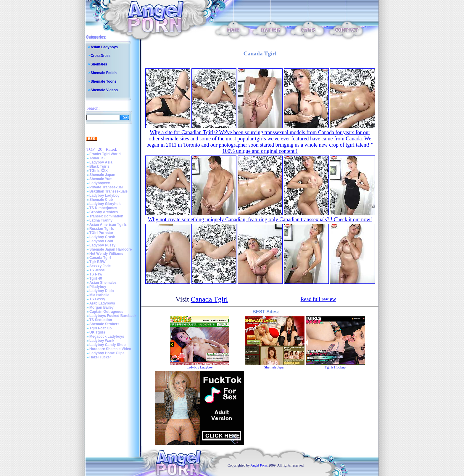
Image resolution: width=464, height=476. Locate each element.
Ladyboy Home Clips (107, 353)
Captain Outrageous (106, 312)
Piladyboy (98, 287)
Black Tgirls (99, 166)
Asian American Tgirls (108, 225)
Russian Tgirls (102, 229)
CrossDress (100, 56)
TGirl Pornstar (101, 233)
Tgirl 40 (96, 278)
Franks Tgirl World (105, 154)
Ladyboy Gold (101, 241)
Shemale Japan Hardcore (111, 249)
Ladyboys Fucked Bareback (113, 316)
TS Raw (96, 274)
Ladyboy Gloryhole (105, 204)
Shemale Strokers (104, 324)
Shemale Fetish (104, 73)
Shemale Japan (102, 175)
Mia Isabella (99, 295)
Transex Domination (106, 216)
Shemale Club (101, 200)
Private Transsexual (106, 187)
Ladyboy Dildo (102, 291)
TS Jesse (97, 270)
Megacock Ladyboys (107, 336)
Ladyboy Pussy (102, 245)
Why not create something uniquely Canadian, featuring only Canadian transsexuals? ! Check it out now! (260, 219)
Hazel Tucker (100, 357)
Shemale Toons (104, 81)
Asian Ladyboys (104, 47)
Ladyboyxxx (100, 183)
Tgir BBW (98, 262)
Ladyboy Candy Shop (108, 345)
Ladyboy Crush (102, 237)
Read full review (318, 299)
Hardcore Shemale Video (110, 349)
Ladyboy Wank (102, 341)
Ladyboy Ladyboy (104, 195)
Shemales (99, 64)
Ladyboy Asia (101, 162)
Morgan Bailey (101, 307)
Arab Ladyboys (102, 303)
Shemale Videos (104, 90)
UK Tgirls (97, 332)
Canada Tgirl (100, 258)
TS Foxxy (97, 299)
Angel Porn (258, 465)
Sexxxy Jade (100, 266)
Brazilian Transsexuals (108, 191)
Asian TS (97, 158)
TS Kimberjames (103, 208)
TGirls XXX (99, 171)
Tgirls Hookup (335, 367)
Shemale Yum (101, 179)
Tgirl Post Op (100, 328)
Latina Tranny (101, 220)
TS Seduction (101, 320)
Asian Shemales (103, 283)
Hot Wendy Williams (106, 254)
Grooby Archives (104, 212)
